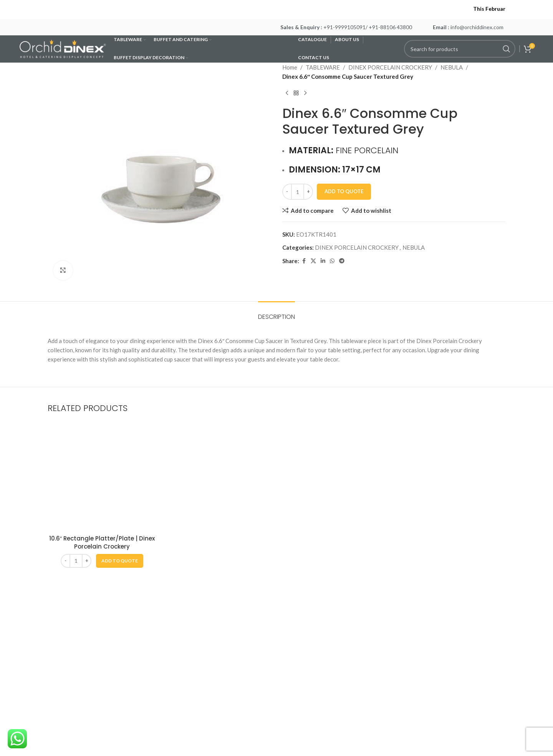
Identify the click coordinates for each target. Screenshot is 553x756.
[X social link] (313, 261)
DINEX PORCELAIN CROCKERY (390, 67)
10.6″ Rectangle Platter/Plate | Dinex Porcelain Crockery (102, 542)
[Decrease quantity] (287, 192)
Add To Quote (344, 191)
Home (290, 67)
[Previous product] (287, 93)
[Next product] (305, 93)
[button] (120, 561)
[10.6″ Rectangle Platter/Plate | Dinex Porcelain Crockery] (102, 477)
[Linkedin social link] (323, 261)
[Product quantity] (298, 192)
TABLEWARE (323, 67)
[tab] (276, 313)
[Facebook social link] (304, 261)
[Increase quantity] (308, 192)
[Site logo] (63, 48)
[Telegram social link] (342, 261)
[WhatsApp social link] (332, 261)
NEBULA (452, 67)
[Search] (460, 49)
